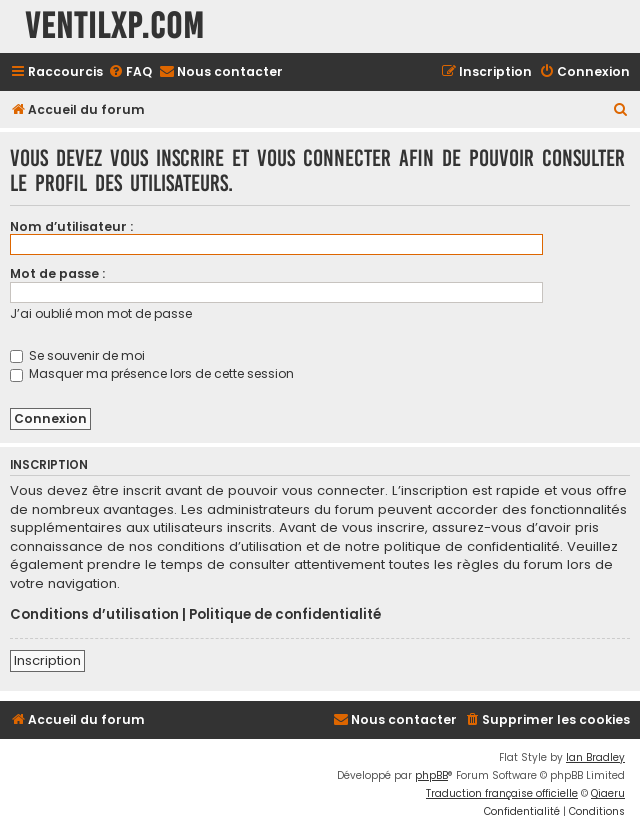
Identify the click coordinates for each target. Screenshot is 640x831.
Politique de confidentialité (285, 615)
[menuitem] (130, 72)
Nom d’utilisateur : (71, 226)
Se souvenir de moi (77, 355)
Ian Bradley (595, 757)
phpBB (431, 775)
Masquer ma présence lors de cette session (152, 373)
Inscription (47, 660)
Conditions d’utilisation (94, 615)
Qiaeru (608, 793)
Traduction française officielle (502, 793)
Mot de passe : (57, 273)
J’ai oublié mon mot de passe (101, 313)
